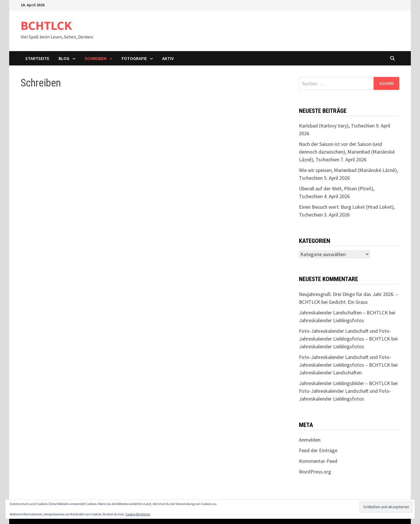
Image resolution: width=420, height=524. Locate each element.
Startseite (37, 58)
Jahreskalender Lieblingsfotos (331, 320)
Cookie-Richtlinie (138, 514)
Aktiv (168, 58)
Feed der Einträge (318, 450)
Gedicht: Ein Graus (348, 302)
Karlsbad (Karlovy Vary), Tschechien (337, 126)
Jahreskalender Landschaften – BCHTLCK (343, 313)
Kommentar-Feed (318, 461)
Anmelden (310, 440)
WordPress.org (315, 472)
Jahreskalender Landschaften (330, 373)
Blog (64, 58)
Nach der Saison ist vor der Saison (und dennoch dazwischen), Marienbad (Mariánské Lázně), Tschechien (347, 152)
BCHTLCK (46, 25)
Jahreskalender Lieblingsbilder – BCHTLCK (345, 383)
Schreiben (96, 58)
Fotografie (134, 58)
